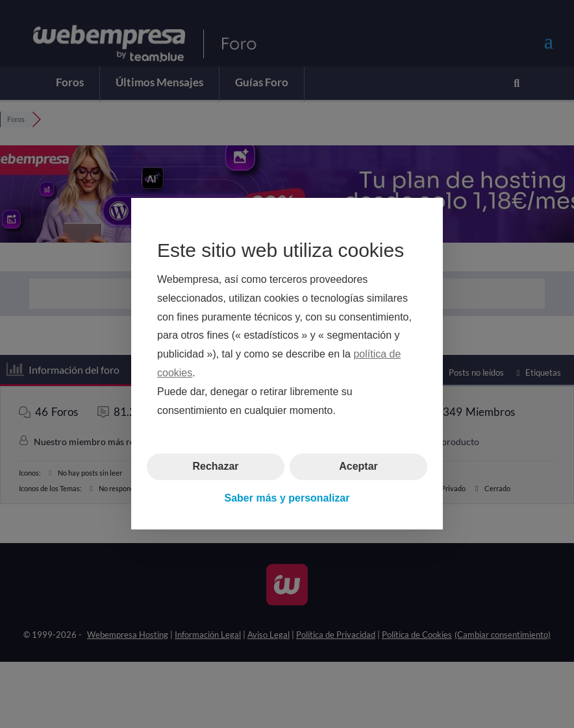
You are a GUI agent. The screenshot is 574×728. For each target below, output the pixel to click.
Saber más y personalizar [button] (287, 498)
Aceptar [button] (358, 467)
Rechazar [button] (215, 467)
